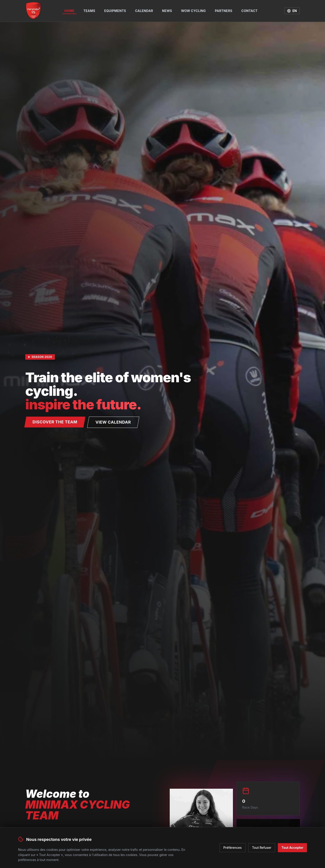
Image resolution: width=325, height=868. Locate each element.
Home (69, 11)
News (167, 11)
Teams (89, 11)
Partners (224, 11)
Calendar (144, 11)
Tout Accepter (292, 846)
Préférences (233, 846)
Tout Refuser (262, 846)
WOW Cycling (193, 11)
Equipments (115, 11)
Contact (249, 11)
